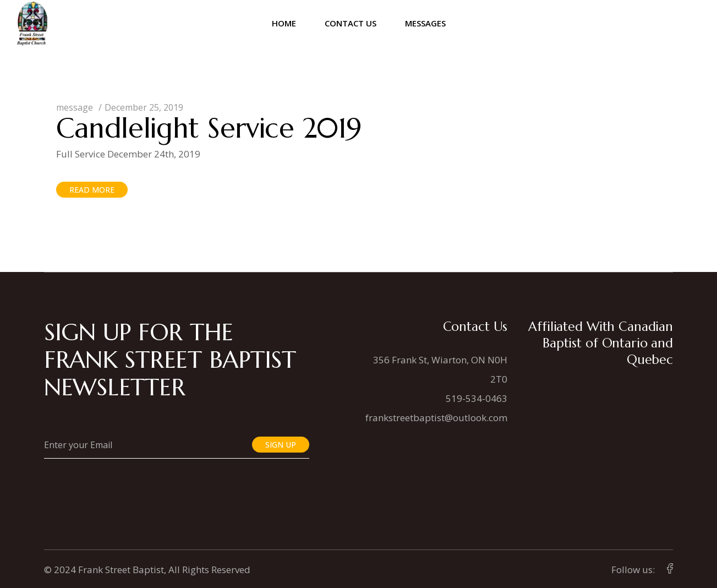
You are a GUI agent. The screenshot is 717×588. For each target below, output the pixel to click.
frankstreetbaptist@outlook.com (436, 418)
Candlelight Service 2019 (209, 128)
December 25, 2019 (144, 107)
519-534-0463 (477, 398)
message (75, 107)
